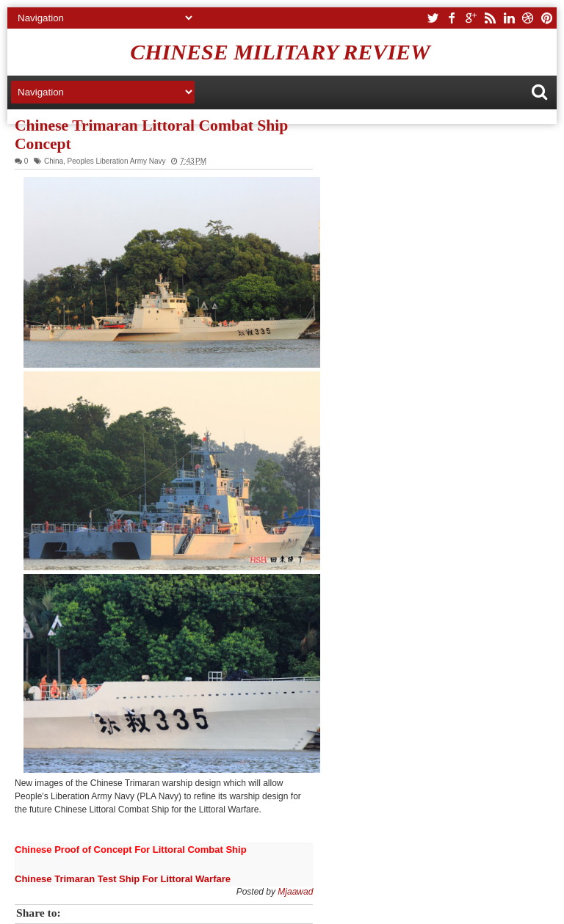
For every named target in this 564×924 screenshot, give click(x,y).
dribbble (528, 18)
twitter (433, 18)
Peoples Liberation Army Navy (117, 161)
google (471, 18)
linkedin (509, 18)
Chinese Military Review (280, 52)
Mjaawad (295, 892)
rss (490, 18)
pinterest (547, 18)
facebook (452, 18)
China (54, 161)
